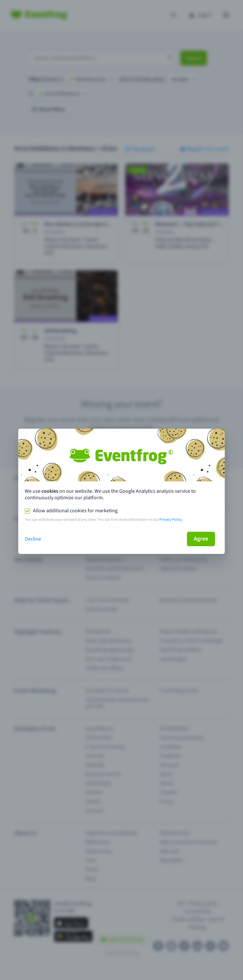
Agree (201, 539)
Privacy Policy (171, 520)
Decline (33, 539)
